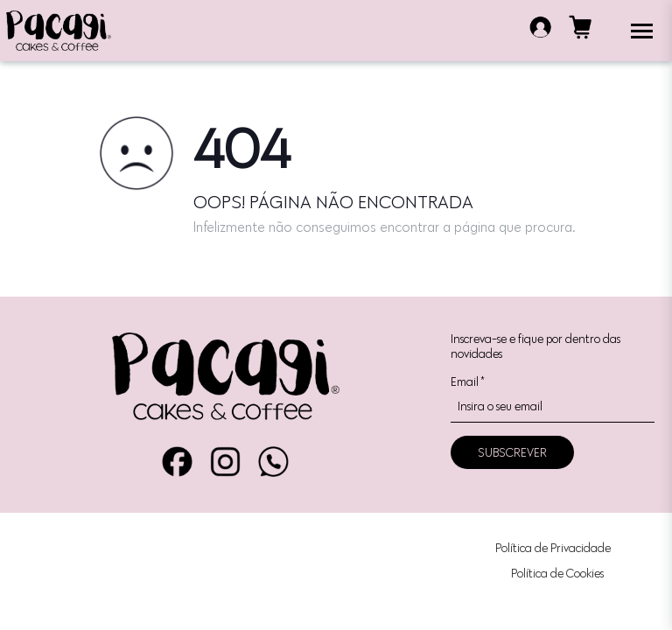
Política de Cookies (557, 574)
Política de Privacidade (553, 548)
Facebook (177, 462)
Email (467, 382)
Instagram (225, 462)
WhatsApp (273, 462)
